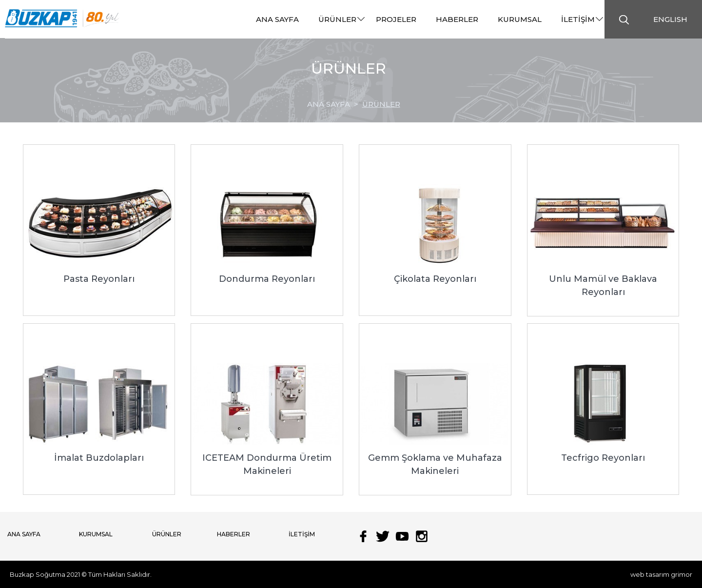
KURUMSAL (96, 534)
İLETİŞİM (302, 534)
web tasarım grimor (661, 574)
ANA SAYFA (24, 534)
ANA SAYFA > (335, 104)
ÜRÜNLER (381, 104)
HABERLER (234, 534)
